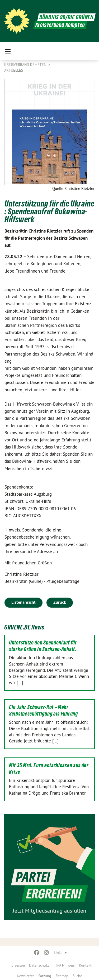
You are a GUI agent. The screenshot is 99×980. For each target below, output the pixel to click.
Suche (77, 976)
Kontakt (85, 965)
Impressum (16, 965)
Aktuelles (14, 70)
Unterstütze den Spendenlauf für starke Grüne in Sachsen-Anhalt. (43, 646)
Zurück (60, 602)
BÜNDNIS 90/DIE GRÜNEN (66, 17)
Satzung (45, 976)
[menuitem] (16, 964)
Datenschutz (39, 965)
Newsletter (25, 976)
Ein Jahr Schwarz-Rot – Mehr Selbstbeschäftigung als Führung (43, 710)
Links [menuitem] (58, 953)
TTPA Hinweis (64, 965)
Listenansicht (23, 602)
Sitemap (62, 976)
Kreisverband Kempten (26, 65)
